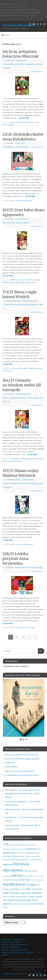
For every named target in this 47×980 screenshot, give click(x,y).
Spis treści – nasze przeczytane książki (14, 950)
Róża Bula (10, 60)
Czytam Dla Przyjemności (18, 25)
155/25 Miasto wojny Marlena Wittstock (20, 473)
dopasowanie (16, 459)
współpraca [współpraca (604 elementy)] (12, 884)
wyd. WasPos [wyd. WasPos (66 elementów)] (16, 904)
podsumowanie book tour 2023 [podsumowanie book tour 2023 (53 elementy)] (34, 876)
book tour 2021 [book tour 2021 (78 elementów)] (21, 853)
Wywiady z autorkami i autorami (12, 952)
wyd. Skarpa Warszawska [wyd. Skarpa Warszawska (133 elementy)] (15, 900)
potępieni (31, 122)
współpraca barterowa (34, 64)
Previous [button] (6, 707)
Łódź (13, 627)
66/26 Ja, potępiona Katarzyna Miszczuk (21, 54)
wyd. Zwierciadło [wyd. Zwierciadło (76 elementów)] (27, 904)
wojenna (36, 398)
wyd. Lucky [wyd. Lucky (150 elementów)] (21, 893)
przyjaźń (39, 368)
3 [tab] (26, 739)
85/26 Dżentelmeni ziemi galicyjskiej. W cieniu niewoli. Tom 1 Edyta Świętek (22, 793)
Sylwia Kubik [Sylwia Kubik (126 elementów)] (24, 880)
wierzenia (6, 125)
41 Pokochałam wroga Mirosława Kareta (22, 775)
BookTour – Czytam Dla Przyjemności (14, 945)
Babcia (13, 280)
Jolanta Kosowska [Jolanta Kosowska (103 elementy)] (20, 859)
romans (30, 398)
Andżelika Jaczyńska (14, 301)
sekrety (12, 282)
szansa (24, 627)
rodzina (5, 371)
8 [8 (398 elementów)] (7, 844)
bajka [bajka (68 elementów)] (39, 849)
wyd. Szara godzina (23, 223)
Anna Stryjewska (33, 567)
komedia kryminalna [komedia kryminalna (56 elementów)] (35, 860)
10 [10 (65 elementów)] (11, 845)
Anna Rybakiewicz (9, 147)
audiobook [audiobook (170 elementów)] (31, 849)
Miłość (26, 368)
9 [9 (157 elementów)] (9, 845)
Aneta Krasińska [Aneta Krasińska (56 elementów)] (28, 845)
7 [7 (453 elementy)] (5, 844)
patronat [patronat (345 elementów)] (17, 875)
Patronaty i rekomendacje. (10, 947)
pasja (41, 459)
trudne (23, 282)
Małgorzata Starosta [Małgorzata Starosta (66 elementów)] (30, 871)
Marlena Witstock (24, 483)
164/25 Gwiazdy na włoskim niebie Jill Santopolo (22, 385)
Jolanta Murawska (12, 809)
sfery (4, 461)
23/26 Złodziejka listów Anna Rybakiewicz (23, 137)
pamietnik (29, 280)
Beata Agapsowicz (9, 223)
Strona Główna (11, 767)
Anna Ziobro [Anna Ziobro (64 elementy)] (21, 849)
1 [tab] (21, 739)
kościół (23, 280)
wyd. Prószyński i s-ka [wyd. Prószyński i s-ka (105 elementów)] (21, 896)
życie (33, 627)
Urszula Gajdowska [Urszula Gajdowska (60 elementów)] (37, 880)
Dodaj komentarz (36, 72)
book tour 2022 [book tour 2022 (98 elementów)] (33, 853)
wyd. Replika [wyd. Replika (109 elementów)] (37, 896)
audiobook (19, 147)
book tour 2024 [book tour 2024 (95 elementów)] (23, 856)
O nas (39, 952)
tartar (37, 122)
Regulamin (5, 955)
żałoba (33, 282)
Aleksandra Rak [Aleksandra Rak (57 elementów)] (18, 845)
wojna (12, 125)
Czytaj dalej (25, 118)
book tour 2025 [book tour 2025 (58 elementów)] (35, 856)
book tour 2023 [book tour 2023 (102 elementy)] (9, 856)
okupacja (32, 368)
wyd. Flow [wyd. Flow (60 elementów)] (22, 889)
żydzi (30, 201)
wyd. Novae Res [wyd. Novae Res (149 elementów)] (34, 893)
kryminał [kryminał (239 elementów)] (8, 864)
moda (37, 459)
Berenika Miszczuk (10, 64)
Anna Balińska (11, 817)
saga (40, 567)
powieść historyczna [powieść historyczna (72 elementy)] (10, 880)
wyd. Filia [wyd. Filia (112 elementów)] (14, 889)
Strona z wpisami (20, 940)
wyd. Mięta (6, 68)
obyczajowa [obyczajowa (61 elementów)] (7, 876)
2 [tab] (24, 739)
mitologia (24, 122)
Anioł (13, 122)
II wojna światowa (17, 368)
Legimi (26, 147)
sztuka (9, 461)
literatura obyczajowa (22, 305)
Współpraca (30, 952)
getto (13, 201)
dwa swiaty (25, 459)
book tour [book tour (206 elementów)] (9, 853)
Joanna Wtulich (9, 305)
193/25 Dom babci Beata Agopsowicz (23, 212)
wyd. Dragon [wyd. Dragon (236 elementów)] (28, 884)
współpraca (22, 64)
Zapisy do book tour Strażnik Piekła (20, 771)
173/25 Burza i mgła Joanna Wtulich (19, 294)
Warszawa (19, 201)
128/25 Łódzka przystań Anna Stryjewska (16, 559)
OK (40, 651)
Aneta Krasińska (12, 825)
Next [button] (41, 707)
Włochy (14, 461)
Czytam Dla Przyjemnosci (16, 801)
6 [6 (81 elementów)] (3, 845)
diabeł (17, 122)
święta (18, 282)
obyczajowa (22, 398)
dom (18, 280)
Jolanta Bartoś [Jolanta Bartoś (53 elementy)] (7, 860)
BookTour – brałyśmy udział (11, 942)
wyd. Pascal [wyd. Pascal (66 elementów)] (7, 897)
